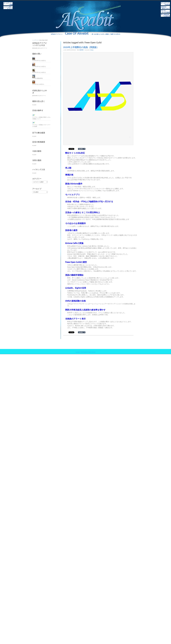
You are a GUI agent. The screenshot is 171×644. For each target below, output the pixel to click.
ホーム (8, 2)
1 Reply (92, 50)
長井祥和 (81, 50)
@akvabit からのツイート (39, 96)
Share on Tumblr (82, 149)
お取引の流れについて (165, 6)
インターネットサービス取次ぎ (165, 10)
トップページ (35, 40)
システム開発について (8, 6)
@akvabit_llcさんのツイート (40, 48)
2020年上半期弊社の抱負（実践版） (81, 47)
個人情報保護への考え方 (165, 14)
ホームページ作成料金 (165, 2)
